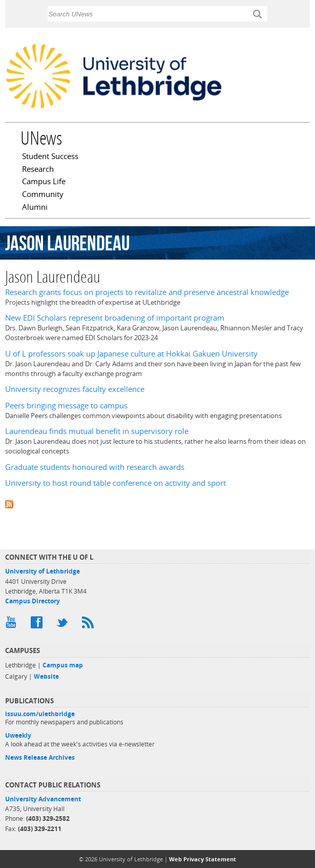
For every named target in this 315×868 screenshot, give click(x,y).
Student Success (50, 157)
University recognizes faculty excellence (75, 389)
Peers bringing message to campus (66, 406)
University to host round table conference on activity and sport (115, 483)
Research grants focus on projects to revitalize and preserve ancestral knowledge (147, 292)
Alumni (35, 208)
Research (38, 170)
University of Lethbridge (43, 571)
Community (43, 195)
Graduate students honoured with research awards (95, 467)
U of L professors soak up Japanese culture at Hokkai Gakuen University (131, 354)
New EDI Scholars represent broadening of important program (115, 318)
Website (46, 676)
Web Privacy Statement (203, 859)
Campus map (63, 665)
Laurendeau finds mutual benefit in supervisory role (97, 431)
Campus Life (44, 182)
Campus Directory (33, 601)
